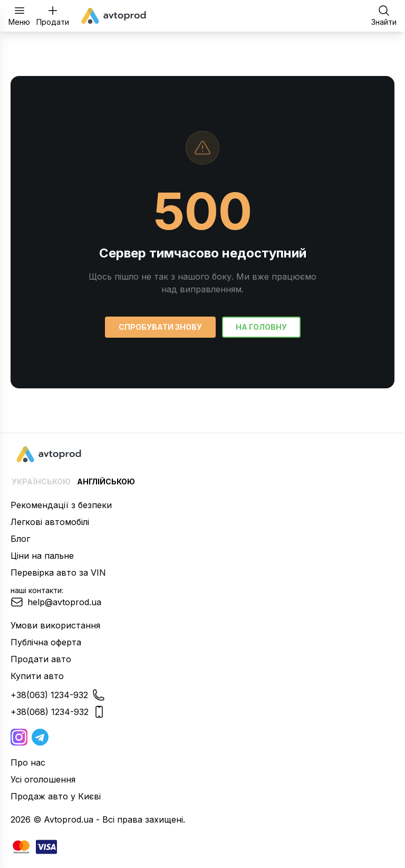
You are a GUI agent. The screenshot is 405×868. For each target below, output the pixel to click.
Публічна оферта (46, 642)
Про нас (28, 762)
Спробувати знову (160, 327)
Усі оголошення (43, 779)
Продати (53, 15)
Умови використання (55, 625)
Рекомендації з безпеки (61, 505)
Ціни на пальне (42, 556)
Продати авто (41, 659)
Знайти (384, 15)
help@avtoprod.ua (56, 602)
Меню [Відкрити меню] (19, 15)
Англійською (106, 481)
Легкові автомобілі (50, 522)
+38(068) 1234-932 (58, 712)
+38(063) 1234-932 (58, 695)
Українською (41, 481)
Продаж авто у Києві (56, 796)
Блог (20, 539)
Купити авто (37, 676)
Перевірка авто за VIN (58, 573)
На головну (261, 327)
